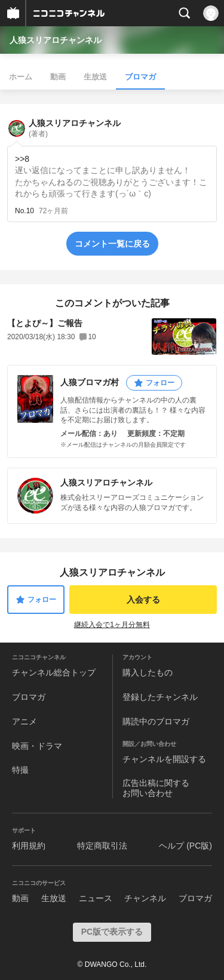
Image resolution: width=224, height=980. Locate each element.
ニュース (96, 898)
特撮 (20, 770)
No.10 (24, 211)
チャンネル (145, 898)
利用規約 (29, 846)
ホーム (21, 77)
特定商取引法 (102, 846)
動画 (58, 77)
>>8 (22, 159)
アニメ (24, 721)
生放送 (95, 77)
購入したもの (148, 672)
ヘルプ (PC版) (185, 846)
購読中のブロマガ (156, 721)
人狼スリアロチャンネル (56, 40)
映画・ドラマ (37, 746)
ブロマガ (140, 77)
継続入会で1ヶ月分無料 (112, 625)
